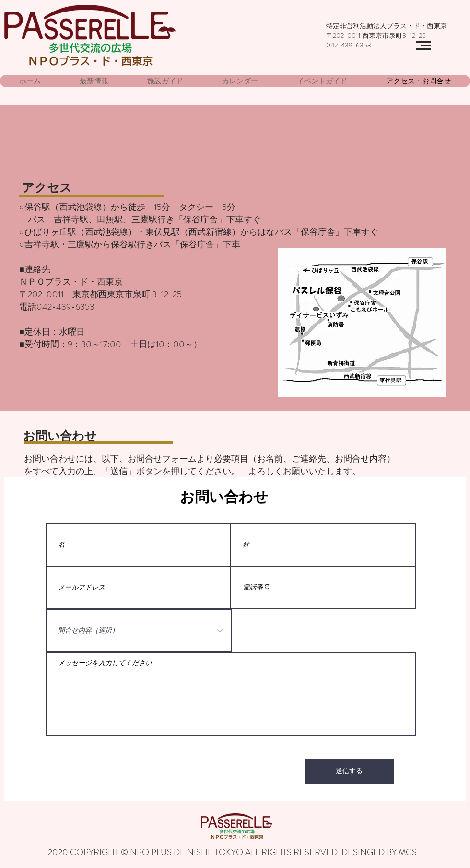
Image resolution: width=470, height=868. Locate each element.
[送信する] (349, 771)
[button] (423, 46)
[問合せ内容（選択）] (139, 631)
